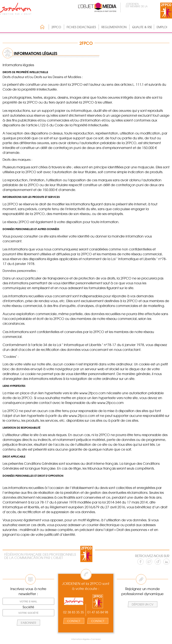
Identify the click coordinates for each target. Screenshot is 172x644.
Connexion (96, 639)
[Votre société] (28, 613)
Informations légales (80, 639)
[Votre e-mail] (28, 601)
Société (28, 607)
